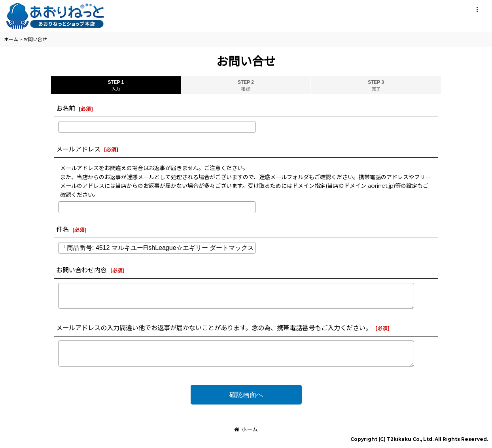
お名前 (66, 108)
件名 (62, 229)
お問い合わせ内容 (81, 270)
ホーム (246, 429)
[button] (477, 10)
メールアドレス (78, 149)
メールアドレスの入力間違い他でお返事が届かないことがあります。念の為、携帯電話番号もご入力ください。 (214, 328)
